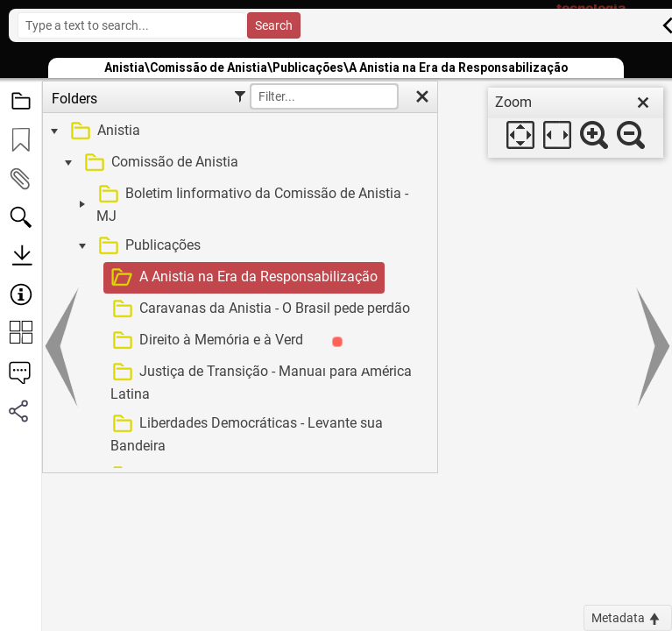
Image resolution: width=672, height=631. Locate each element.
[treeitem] (238, 131)
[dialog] (576, 123)
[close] (643, 103)
